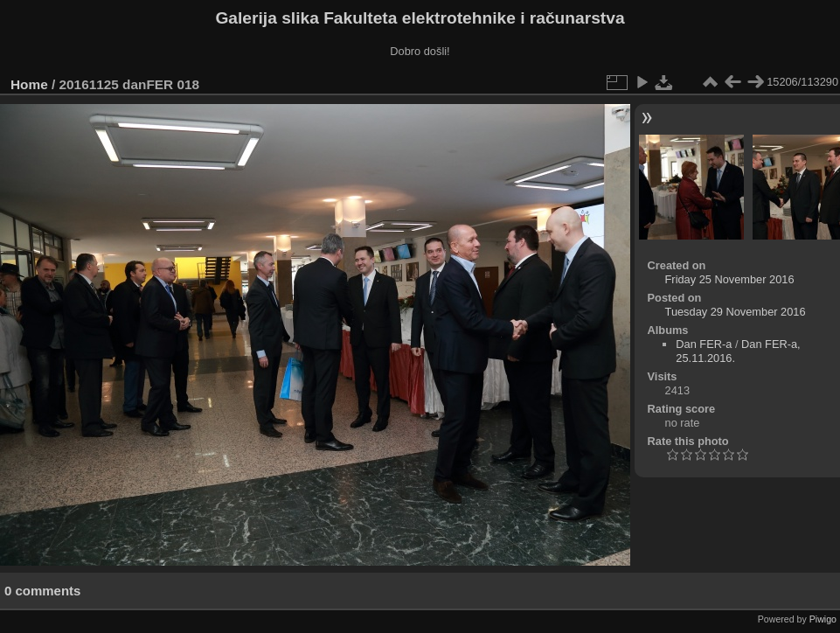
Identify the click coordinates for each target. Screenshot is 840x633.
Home (29, 84)
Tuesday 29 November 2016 (736, 312)
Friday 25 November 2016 (730, 279)
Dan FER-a (704, 344)
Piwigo (823, 619)
